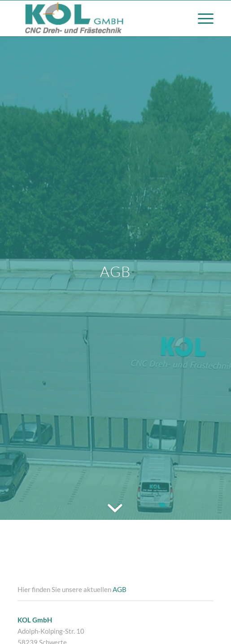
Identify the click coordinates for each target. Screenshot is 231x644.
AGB (120, 589)
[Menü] (201, 18)
